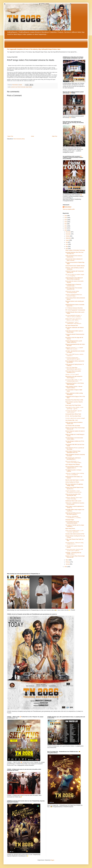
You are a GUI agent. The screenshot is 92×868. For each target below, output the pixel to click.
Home (33, 136)
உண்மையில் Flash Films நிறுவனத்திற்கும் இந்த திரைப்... (74, 368)
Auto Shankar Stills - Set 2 (72, 420)
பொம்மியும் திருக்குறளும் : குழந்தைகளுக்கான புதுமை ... (73, 358)
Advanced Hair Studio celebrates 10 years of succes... (74, 260)
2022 (66, 224)
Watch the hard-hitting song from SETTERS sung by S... (73, 514)
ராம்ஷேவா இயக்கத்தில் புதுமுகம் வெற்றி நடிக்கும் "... (74, 411)
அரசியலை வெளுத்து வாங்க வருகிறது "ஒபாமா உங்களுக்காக (75, 474)
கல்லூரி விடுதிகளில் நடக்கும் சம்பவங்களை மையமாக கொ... (74, 491)
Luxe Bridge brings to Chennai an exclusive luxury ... (73, 285)
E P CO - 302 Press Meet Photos (73, 416)
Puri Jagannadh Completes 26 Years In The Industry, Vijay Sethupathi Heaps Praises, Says (34, 49)
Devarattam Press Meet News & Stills (74, 400)
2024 (66, 220)
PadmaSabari (68, 207)
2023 (66, 222)
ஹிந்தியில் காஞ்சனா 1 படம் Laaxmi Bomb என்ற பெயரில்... (74, 348)
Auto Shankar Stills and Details (73, 426)
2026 (66, 216)
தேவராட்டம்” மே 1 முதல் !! (72, 374)
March (67, 560)
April (67, 248)
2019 (66, 230)
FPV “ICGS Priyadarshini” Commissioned (75, 310)
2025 (66, 218)
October (68, 236)
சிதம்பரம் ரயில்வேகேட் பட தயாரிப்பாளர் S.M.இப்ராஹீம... (74, 462)
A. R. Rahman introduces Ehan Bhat (74, 308)
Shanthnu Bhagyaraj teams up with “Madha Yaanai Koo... (74, 342)
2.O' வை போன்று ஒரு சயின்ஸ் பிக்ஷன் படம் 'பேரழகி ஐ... (75, 275)
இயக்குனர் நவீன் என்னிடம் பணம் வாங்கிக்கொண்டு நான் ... (74, 380)
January (68, 564)
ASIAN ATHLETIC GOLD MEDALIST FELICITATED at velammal (74, 279)
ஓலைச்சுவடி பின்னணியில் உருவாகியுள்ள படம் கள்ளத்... (73, 517)
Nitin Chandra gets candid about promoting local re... (73, 459)
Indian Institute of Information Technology (75, 250)
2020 (66, 228)
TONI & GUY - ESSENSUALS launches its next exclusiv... (75, 504)
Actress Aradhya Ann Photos (72, 482)
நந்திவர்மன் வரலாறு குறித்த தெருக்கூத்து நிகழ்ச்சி (72, 292)
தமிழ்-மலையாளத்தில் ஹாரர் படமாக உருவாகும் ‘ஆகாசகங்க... (74, 531)
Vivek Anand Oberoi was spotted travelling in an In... (73, 372)
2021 (66, 226)
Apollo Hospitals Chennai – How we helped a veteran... (74, 387)
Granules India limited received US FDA (75, 534)
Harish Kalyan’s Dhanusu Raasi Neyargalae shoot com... (73, 452)
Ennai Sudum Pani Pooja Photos (73, 405)
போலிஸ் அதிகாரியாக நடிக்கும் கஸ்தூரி (75, 418)
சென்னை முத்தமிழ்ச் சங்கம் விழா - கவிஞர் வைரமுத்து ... (74, 498)
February (68, 562)
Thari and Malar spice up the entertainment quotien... (72, 522)
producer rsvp (14, 87)
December (68, 232)
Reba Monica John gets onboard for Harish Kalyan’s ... (74, 377)
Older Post (55, 136)
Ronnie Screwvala (21, 87)
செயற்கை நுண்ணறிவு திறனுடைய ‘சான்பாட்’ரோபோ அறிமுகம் (74, 316)
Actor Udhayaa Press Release (73, 465)
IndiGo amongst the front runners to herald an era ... (74, 256)
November (68, 234)
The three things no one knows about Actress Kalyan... (74, 438)
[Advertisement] (46, 42)
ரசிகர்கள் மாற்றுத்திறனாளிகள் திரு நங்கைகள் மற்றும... (74, 295)
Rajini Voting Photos (70, 528)
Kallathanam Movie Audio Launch (73, 501)
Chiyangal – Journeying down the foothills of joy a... (73, 553)
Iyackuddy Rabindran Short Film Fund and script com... (74, 253)
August (68, 240)
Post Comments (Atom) (19, 139)
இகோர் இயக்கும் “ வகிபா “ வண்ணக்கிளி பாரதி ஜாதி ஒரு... (74, 323)
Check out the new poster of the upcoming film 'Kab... (73, 495)
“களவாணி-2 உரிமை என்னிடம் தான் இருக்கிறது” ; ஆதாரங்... (74, 408)
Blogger (52, 860)
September (68, 238)
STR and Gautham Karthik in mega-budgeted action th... (74, 467)
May (67, 246)
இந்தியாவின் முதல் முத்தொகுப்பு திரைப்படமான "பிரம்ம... (74, 319)
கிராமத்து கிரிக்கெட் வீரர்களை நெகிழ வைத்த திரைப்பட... (74, 543)
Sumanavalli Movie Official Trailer (73, 414)
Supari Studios (29, 87)
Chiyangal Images (70, 520)
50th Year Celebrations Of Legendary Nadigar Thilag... (74, 485)
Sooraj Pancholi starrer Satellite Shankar (75, 266)
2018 (66, 567)
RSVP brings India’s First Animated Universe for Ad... (74, 289)
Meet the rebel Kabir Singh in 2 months (75, 480)
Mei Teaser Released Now (72, 326)
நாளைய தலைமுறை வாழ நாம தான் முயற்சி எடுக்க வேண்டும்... (74, 550)
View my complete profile (69, 209)
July (67, 242)
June (67, 244)
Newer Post (10, 136)
